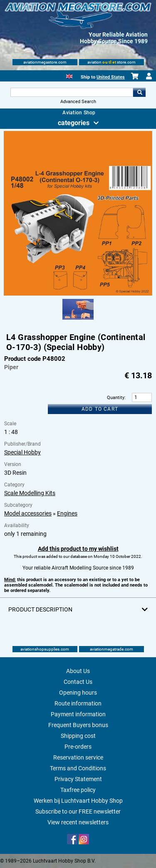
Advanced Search (78, 102)
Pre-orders (78, 747)
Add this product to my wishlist (78, 549)
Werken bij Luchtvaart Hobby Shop (78, 801)
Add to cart (100, 409)
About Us (78, 671)
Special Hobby (22, 452)
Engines (67, 513)
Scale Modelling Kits (30, 493)
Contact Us (78, 682)
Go (139, 92)
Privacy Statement (78, 779)
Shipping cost (78, 736)
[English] (69, 75)
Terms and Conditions (78, 768)
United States (111, 77)
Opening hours (78, 693)
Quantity (116, 398)
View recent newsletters (78, 822)
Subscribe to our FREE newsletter (78, 811)
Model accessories (28, 513)
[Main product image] (78, 294)
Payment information (78, 714)
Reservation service (78, 757)
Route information (78, 703)
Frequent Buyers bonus (78, 725)
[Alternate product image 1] (78, 320)
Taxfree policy (78, 790)
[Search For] (72, 92)
